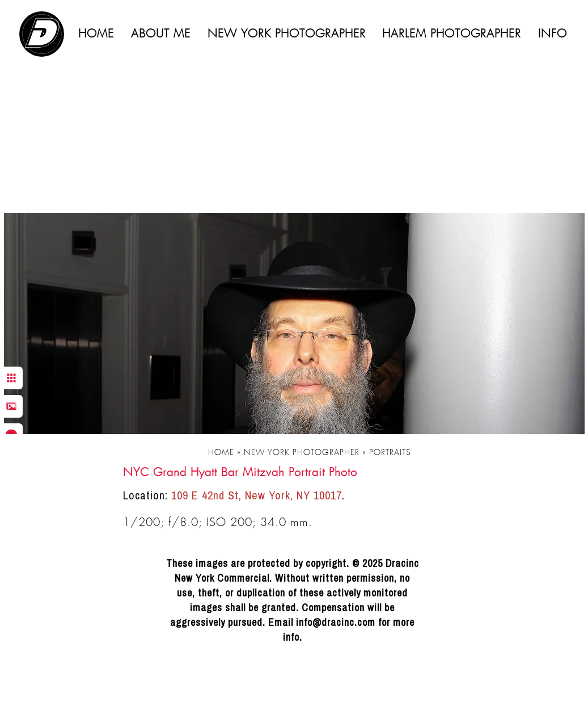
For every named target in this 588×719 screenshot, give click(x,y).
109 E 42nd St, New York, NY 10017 (257, 495)
